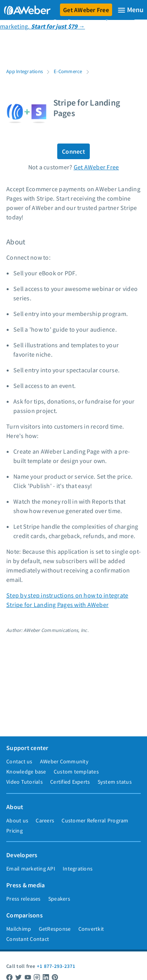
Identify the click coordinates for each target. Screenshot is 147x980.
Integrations (78, 869)
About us (17, 820)
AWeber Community (64, 761)
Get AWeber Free (86, 10)
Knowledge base (26, 772)
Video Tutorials (24, 782)
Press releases (24, 899)
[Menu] (131, 10)
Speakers (59, 899)
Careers (45, 820)
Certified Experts (70, 782)
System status (115, 782)
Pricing (15, 831)
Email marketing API (31, 869)
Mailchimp (19, 929)
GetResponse (55, 929)
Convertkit (91, 929)
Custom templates (76, 772)
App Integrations (24, 71)
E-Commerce (68, 71)
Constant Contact (28, 939)
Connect (73, 151)
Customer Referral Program (95, 820)
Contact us (19, 761)
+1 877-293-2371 (56, 966)
